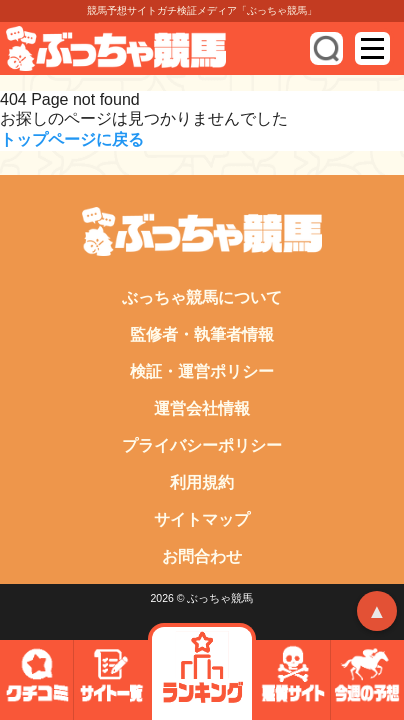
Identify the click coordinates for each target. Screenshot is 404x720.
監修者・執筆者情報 (202, 334)
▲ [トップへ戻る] (377, 611)
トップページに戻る (72, 139)
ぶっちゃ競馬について (202, 297)
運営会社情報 (202, 408)
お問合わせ (202, 556)
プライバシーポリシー (202, 445)
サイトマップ (202, 519)
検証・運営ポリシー (202, 371)
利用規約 (202, 482)
